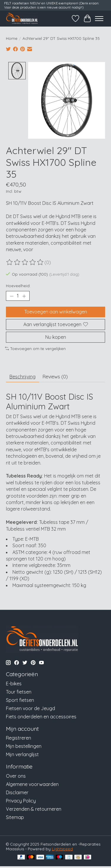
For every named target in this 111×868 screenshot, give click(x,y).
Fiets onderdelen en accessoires (41, 716)
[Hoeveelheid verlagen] (12, 295)
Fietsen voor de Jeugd (30, 708)
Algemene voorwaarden (32, 784)
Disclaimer (17, 792)
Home (12, 38)
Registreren (18, 737)
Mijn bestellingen (24, 746)
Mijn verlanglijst (22, 754)
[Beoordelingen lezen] (25, 262)
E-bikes (14, 683)
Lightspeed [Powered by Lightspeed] (62, 848)
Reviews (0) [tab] (55, 376)
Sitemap (15, 817)
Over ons (16, 775)
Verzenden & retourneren (34, 808)
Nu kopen (56, 336)
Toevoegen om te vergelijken (35, 348)
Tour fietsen (19, 691)
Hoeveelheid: (18, 285)
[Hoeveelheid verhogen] (24, 295)
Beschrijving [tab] (22, 376)
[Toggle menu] (99, 19)
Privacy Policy (21, 800)
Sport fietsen (20, 699)
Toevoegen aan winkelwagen (56, 311)
